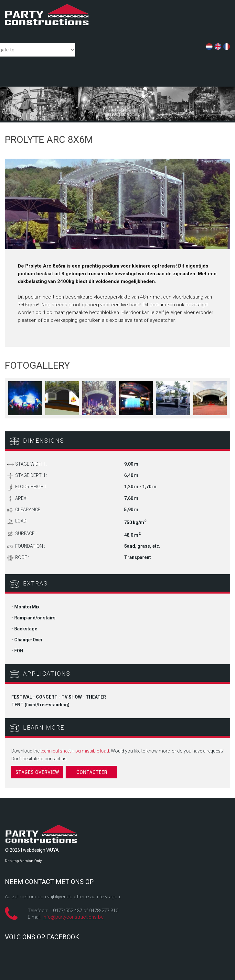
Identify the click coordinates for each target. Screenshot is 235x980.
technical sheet (56, 751)
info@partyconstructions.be (73, 917)
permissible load (92, 751)
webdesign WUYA (41, 850)
